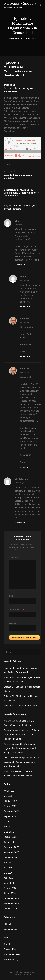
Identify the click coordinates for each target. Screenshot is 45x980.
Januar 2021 (10, 842)
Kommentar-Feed (12, 954)
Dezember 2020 (11, 847)
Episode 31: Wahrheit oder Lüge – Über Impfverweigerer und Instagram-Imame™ (20, 748)
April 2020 (8, 878)
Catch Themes (27, 975)
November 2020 (11, 852)
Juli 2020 (8, 863)
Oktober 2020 (10, 857)
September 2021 (12, 816)
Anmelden (8, 944)
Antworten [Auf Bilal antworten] (20, 265)
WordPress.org (11, 960)
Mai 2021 (8, 822)
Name (12, 596)
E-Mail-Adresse (16, 610)
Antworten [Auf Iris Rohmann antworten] (20, 523)
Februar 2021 (10, 837)
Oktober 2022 (10, 801)
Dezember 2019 (11, 898)
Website (12, 623)
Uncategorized (11, 929)
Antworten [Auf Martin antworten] (25, 307)
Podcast (9, 164)
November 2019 (11, 904)
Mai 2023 (8, 796)
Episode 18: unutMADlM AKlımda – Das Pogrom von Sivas (22, 735)
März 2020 (9, 883)
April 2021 (8, 827)
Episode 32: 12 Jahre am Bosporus (20, 706)
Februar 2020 (10, 888)
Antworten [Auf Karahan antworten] (25, 357)
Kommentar (14, 557)
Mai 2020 (8, 873)
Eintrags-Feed (10, 949)
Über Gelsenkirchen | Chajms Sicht (20, 758)
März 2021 (9, 832)
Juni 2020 (8, 868)
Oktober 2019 (10, 909)
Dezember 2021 (11, 811)
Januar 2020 (10, 893)
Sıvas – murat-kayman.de (16, 730)
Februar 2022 (10, 806)
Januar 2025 (10, 791)
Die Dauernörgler (20, 4)
